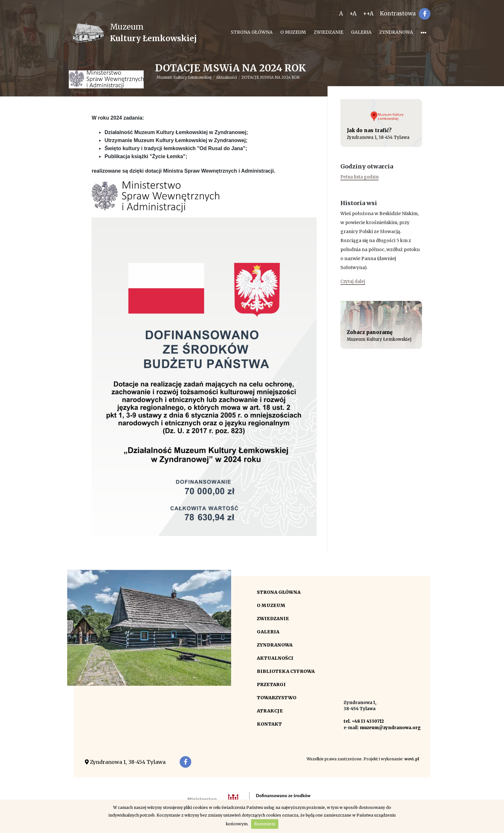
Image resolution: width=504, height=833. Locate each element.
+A (353, 14)
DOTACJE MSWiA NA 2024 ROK (271, 77)
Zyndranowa (396, 32)
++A (368, 14)
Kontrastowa (398, 14)
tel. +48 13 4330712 (364, 721)
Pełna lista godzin (360, 177)
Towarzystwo (277, 698)
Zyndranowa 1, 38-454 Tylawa (125, 762)
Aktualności (226, 77)
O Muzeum (293, 32)
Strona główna (252, 32)
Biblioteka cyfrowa (286, 671)
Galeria (361, 32)
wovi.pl (412, 759)
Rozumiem (265, 824)
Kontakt (269, 724)
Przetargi (271, 684)
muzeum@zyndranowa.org (390, 728)
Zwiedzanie (328, 32)
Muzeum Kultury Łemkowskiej (184, 77)
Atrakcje (270, 711)
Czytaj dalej (353, 281)
